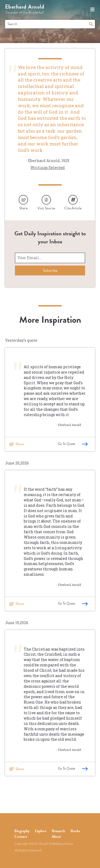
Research (58, 831)
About (56, 837)
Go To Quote (73, 444)
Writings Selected (48, 168)
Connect (21, 837)
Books (75, 831)
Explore (41, 831)
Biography (22, 831)
